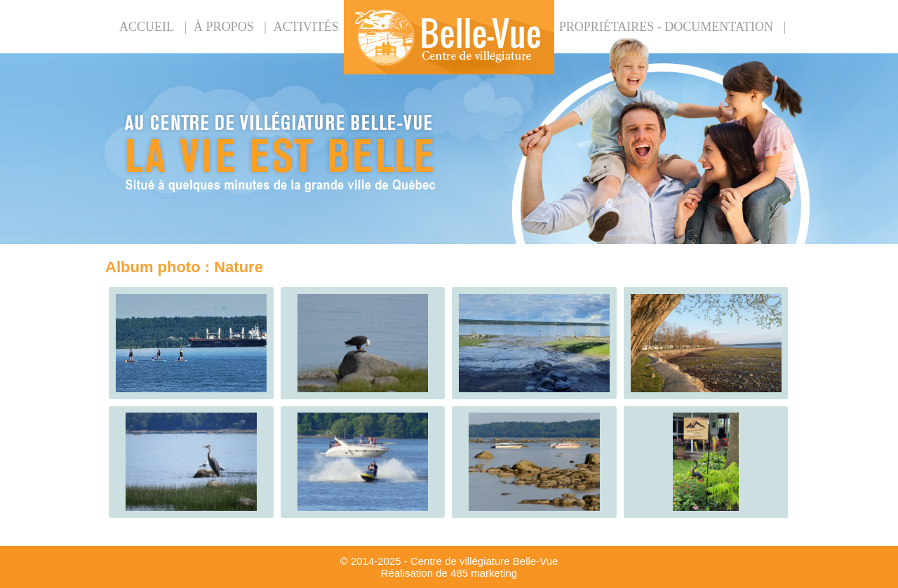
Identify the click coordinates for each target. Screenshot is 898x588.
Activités (306, 27)
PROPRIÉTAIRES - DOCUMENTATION (666, 27)
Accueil (147, 27)
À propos (224, 27)
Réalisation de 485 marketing (449, 573)
